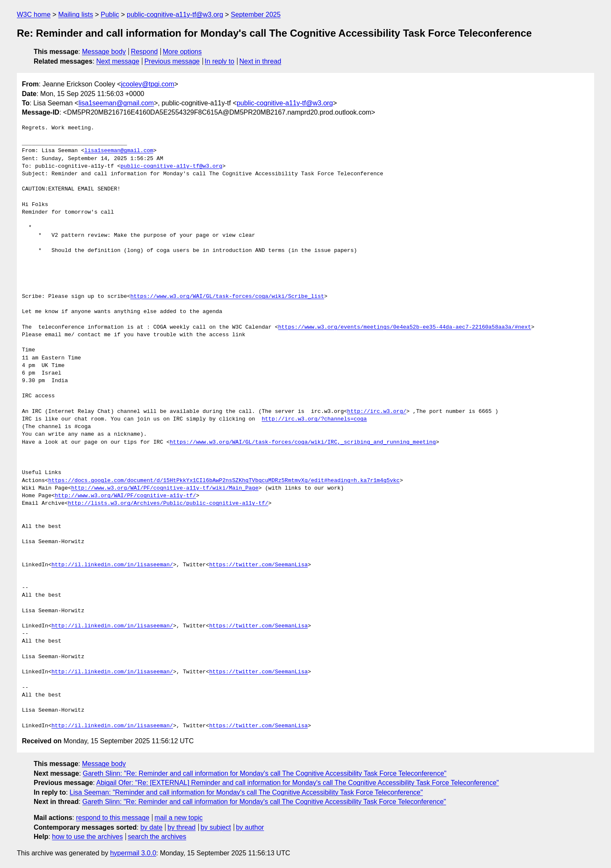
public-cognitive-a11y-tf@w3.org (175, 15)
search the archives (157, 837)
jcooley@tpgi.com (148, 84)
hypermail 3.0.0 (133, 853)
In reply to (219, 61)
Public (110, 15)
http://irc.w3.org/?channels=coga (314, 419)
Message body (104, 52)
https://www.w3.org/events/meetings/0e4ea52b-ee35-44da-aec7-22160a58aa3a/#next (404, 327)
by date (151, 827)
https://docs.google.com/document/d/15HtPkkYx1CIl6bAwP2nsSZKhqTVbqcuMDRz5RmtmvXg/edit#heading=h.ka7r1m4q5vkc (224, 481)
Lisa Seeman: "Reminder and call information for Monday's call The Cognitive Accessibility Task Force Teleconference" (246, 792)
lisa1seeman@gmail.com (116, 103)
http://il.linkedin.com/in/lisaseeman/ (112, 565)
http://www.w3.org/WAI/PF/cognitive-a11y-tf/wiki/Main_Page (165, 488)
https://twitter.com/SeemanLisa (259, 565)
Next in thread (260, 61)
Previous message (172, 61)
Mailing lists (76, 15)
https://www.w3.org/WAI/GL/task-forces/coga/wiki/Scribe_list (227, 297)
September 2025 (256, 15)
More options (183, 52)
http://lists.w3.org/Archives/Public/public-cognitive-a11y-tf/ (168, 504)
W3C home (34, 15)
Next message (118, 61)
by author (250, 827)
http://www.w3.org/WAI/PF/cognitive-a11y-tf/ (125, 496)
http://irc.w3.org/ (376, 412)
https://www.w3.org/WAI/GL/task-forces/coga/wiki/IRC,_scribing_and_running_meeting (303, 442)
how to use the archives (88, 837)
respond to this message (112, 818)
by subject (216, 827)
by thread (182, 827)
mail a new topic (179, 818)
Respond (144, 52)
